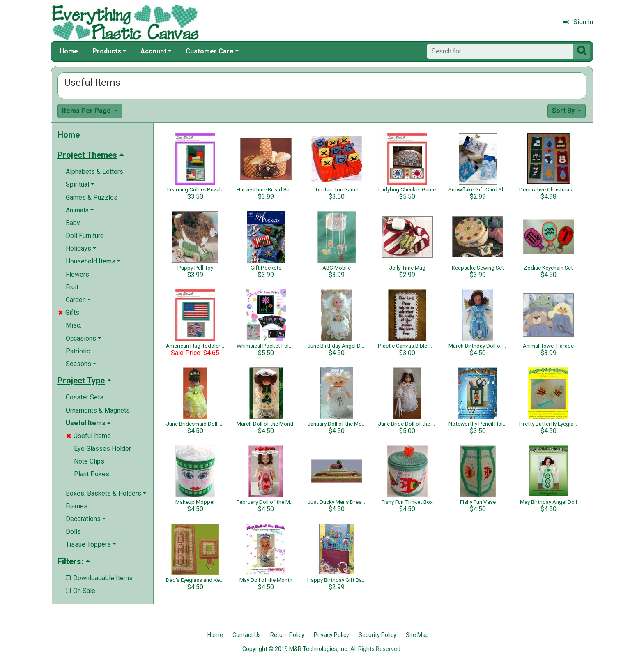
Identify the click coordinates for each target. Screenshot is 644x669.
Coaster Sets (85, 397)
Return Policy (287, 635)
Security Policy (377, 635)
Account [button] (153, 51)
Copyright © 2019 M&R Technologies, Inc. (295, 649)
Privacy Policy (331, 635)
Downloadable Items (99, 578)
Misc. (74, 325)
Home (69, 51)
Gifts (69, 313)
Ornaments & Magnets (98, 410)
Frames (77, 506)
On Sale (80, 591)
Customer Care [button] (210, 51)
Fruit (72, 287)
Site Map (417, 635)
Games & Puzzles (92, 197)
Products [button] (107, 51)
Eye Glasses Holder (102, 449)
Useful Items (89, 436)
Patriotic (78, 351)
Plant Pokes (92, 474)
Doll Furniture (85, 236)
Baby (73, 223)
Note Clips (89, 461)
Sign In (578, 22)
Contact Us (247, 635)
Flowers (77, 274)
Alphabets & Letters (94, 172)
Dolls (73, 532)
